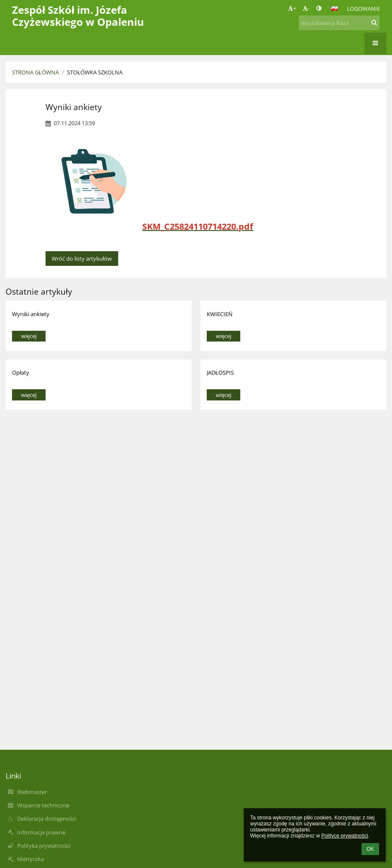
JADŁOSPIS (220, 372)
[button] (334, 9)
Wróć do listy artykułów (82, 259)
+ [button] (292, 8)
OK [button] (370, 849)
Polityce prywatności (345, 836)
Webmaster (32, 792)
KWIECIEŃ (220, 314)
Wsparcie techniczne (43, 805)
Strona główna (35, 72)
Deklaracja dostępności (47, 819)
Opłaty (21, 372)
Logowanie (363, 9)
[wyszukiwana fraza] (339, 23)
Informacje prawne (41, 832)
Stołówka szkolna (95, 72)
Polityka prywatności (44, 846)
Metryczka (31, 859)
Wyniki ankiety (31, 314)
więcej (29, 336)
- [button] (306, 8)
